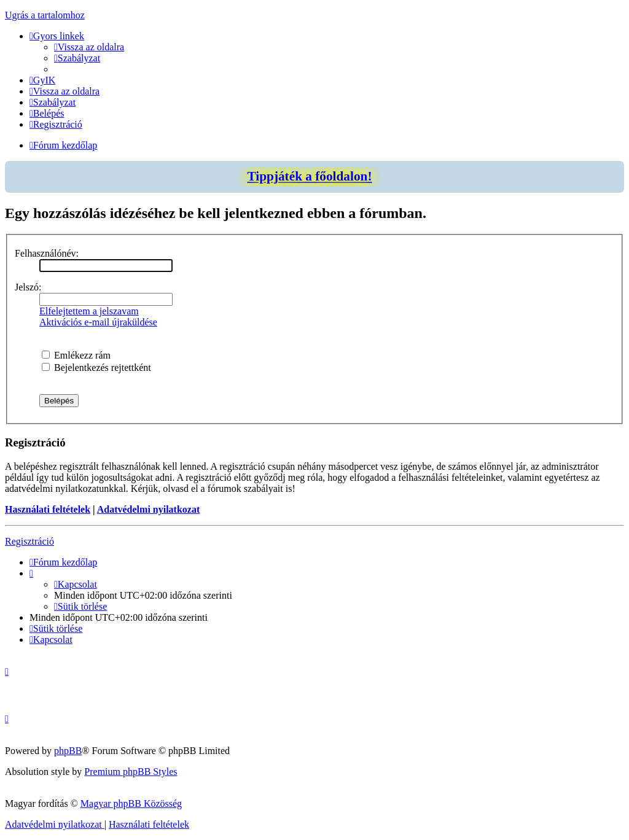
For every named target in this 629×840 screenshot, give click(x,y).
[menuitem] (89, 47)
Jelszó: (28, 287)
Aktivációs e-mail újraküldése (98, 322)
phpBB (68, 751)
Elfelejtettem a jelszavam (89, 311)
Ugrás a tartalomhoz (45, 15)
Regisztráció (29, 541)
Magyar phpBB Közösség (131, 803)
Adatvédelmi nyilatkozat (149, 509)
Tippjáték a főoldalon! (309, 176)
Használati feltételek (48, 509)
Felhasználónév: (47, 253)
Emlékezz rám (76, 355)
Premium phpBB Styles (131, 772)
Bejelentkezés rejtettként (96, 367)
